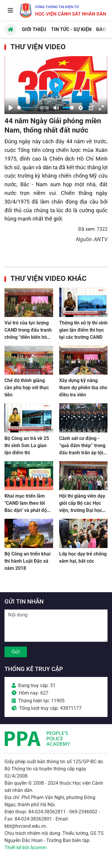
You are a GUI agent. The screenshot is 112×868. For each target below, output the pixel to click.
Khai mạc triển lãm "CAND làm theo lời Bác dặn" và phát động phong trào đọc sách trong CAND (28, 510)
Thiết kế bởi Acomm (26, 848)
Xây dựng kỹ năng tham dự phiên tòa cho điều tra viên (83, 388)
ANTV (101, 239)
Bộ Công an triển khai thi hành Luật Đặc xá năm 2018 (27, 561)
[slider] (27, 108)
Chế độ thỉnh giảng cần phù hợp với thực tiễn (27, 388)
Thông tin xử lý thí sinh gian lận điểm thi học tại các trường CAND (83, 330)
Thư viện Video (38, 47)
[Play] (11, 108)
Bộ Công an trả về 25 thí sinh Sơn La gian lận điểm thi (27, 445)
